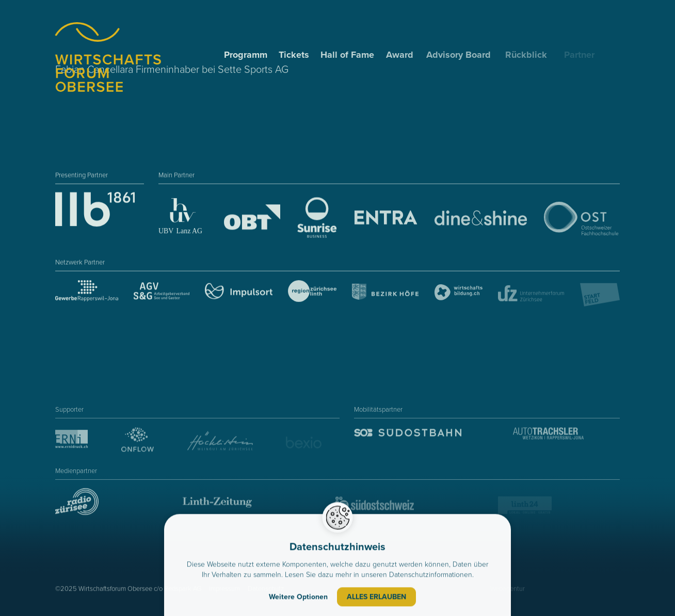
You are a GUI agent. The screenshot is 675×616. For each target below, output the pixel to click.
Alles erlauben (376, 598)
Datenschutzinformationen (431, 576)
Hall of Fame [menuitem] (348, 55)
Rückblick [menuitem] (531, 55)
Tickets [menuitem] (294, 55)
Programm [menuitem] (247, 55)
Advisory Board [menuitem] (462, 55)
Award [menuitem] (402, 55)
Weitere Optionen (298, 598)
